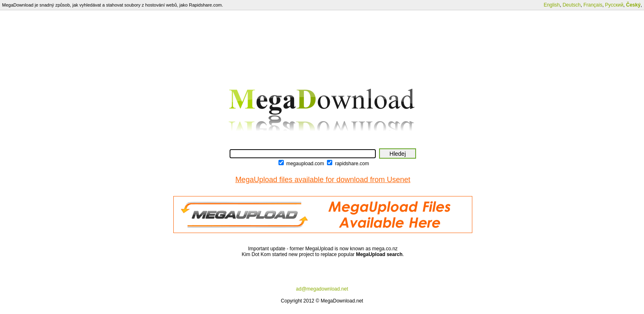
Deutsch (572, 5)
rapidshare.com (352, 164)
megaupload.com (305, 164)
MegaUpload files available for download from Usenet (323, 180)
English (552, 5)
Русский (614, 5)
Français (593, 5)
